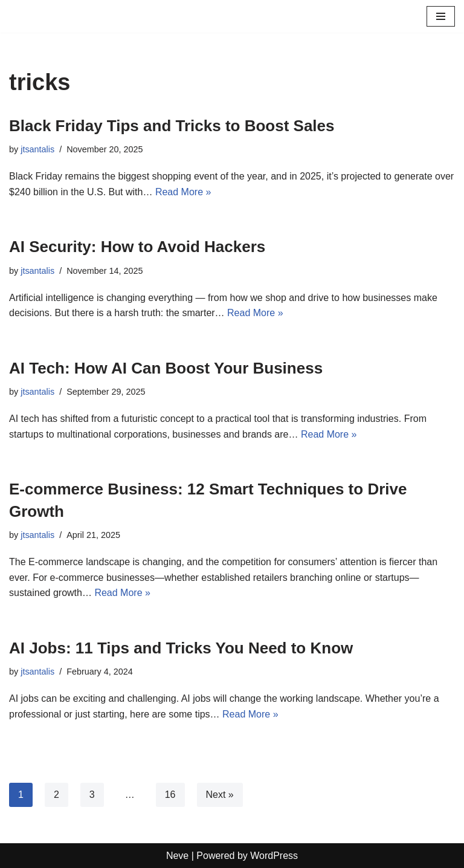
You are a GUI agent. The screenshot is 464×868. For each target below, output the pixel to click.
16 (170, 795)
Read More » (183, 192)
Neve (177, 856)
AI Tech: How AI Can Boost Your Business (166, 368)
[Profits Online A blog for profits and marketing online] (45, 16)
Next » (220, 795)
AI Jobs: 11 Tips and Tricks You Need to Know (181, 648)
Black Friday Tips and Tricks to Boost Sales (172, 126)
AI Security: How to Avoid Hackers (137, 247)
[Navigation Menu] (441, 16)
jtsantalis (37, 149)
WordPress (274, 856)
